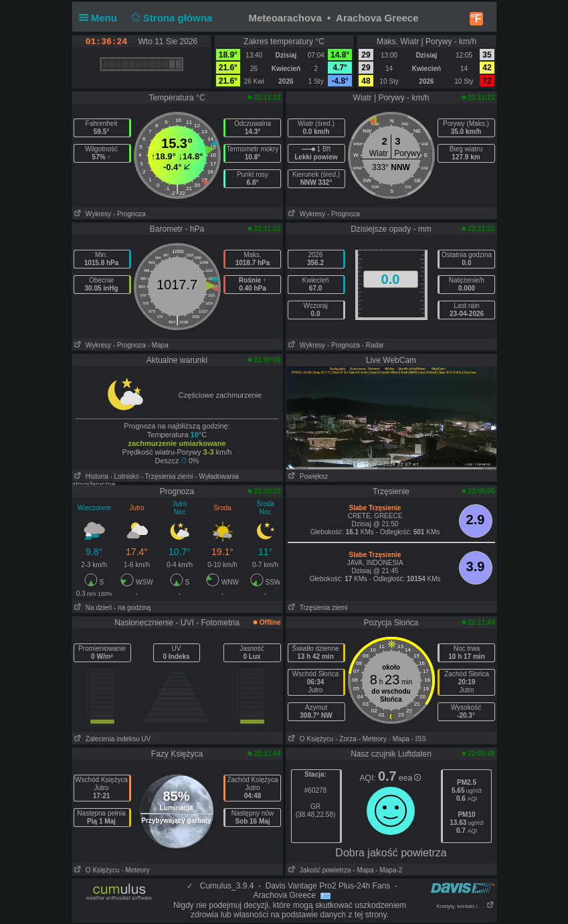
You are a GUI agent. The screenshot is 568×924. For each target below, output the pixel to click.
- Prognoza (129, 214)
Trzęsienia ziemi (317, 608)
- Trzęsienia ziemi (167, 476)
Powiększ (307, 476)
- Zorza (346, 739)
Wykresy (92, 214)
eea (410, 778)
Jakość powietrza (319, 870)
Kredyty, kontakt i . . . (465, 906)
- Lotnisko (125, 476)
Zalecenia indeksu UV (112, 739)
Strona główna (170, 18)
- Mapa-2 (388, 870)
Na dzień (92, 608)
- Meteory (373, 739)
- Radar (373, 345)
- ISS (419, 739)
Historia (90, 476)
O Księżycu (310, 739)
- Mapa (158, 345)
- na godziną (132, 608)
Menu (101, 18)
